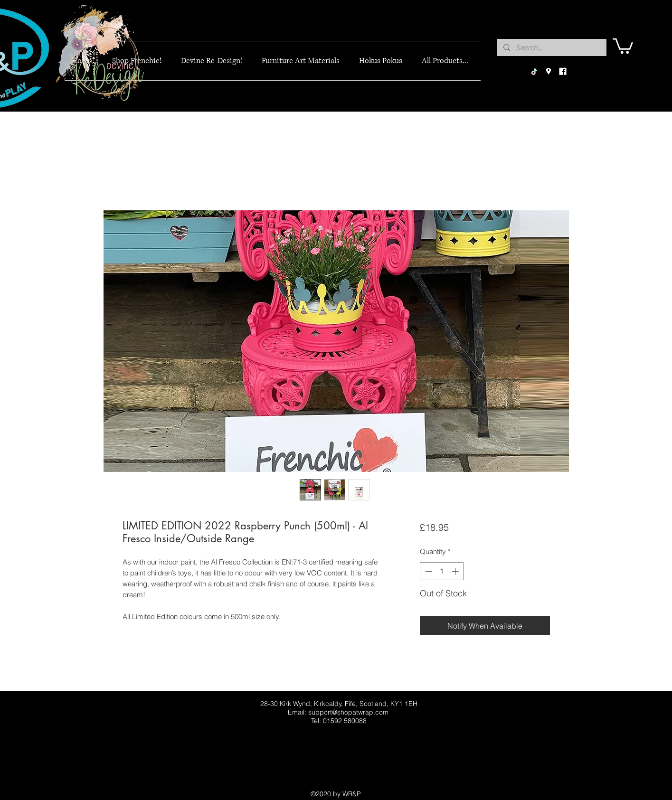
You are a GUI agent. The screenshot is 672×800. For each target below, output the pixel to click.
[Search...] (551, 48)
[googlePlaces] (549, 72)
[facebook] (563, 72)
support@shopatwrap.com (348, 712)
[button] (623, 45)
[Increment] (456, 571)
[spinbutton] (442, 571)
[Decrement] (428, 571)
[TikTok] (534, 72)
